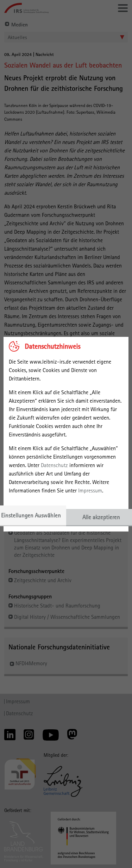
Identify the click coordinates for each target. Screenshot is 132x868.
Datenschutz (54, 465)
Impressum (90, 490)
